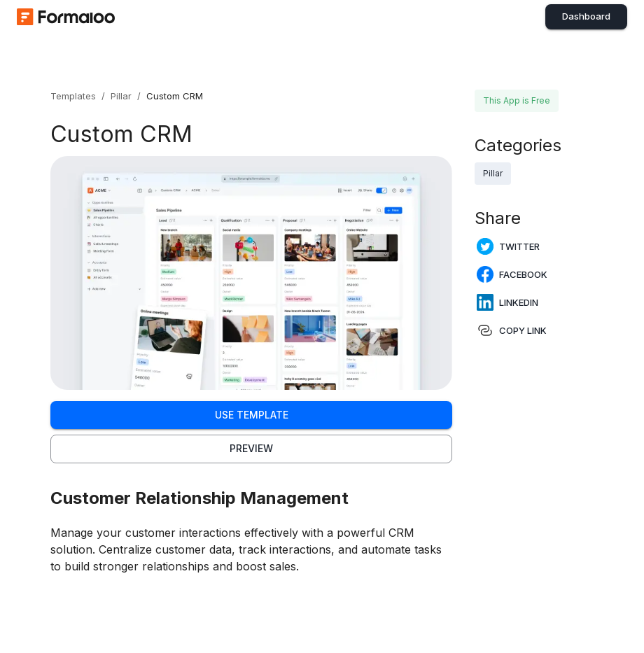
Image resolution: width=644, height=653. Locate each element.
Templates (73, 96)
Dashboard (586, 16)
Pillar (121, 96)
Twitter (508, 246)
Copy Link (512, 330)
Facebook (512, 274)
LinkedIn (507, 302)
